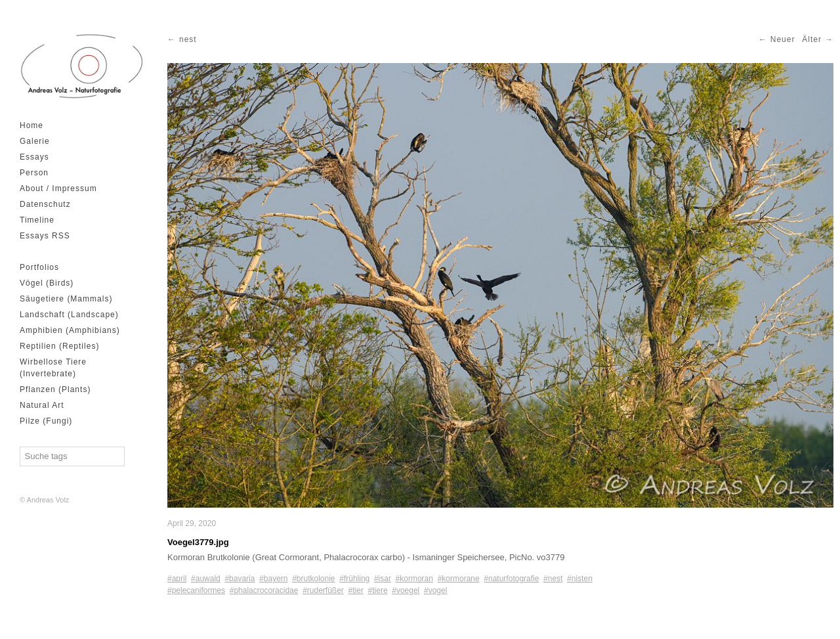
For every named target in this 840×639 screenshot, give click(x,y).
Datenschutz (45, 204)
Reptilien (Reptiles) (59, 346)
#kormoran (414, 579)
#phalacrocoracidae (264, 590)
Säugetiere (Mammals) (66, 299)
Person (34, 173)
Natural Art (42, 405)
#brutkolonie (313, 579)
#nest (553, 579)
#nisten (580, 579)
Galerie (35, 141)
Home (31, 125)
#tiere (378, 590)
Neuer (783, 39)
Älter (812, 39)
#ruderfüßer (323, 590)
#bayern (273, 579)
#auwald (206, 579)
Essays (34, 157)
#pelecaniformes (196, 590)
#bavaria (240, 579)
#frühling (354, 579)
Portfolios (39, 267)
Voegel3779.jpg (198, 542)
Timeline (37, 220)
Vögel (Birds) (47, 283)
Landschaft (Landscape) (69, 315)
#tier (356, 590)
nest (188, 39)
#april (177, 579)
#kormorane (459, 579)
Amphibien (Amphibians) (70, 330)
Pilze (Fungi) (46, 421)
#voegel (406, 590)
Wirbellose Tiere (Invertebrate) (53, 368)
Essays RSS (45, 236)
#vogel (435, 590)
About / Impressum (58, 188)
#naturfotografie (511, 579)
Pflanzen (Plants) (55, 389)
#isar (383, 579)
